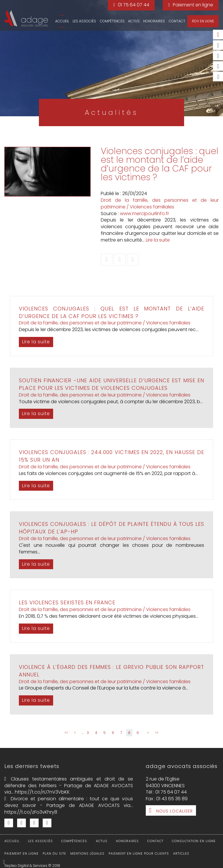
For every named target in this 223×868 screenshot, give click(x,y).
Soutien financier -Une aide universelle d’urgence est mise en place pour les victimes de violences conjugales (111, 384)
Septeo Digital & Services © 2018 (32, 866)
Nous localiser (175, 811)
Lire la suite (158, 240)
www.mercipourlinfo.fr (144, 214)
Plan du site (54, 853)
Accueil (62, 21)
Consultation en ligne (194, 841)
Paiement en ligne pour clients (139, 853)
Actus (134, 21)
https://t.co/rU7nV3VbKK (42, 792)
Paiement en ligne (193, 5)
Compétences (112, 21)
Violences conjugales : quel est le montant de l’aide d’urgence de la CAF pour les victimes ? (111, 312)
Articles (181, 853)
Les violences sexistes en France (67, 602)
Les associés (84, 21)
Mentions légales (87, 853)
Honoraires (154, 21)
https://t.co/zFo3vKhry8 (31, 812)
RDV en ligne (203, 21)
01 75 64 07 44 (134, 5)
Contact (177, 21)
